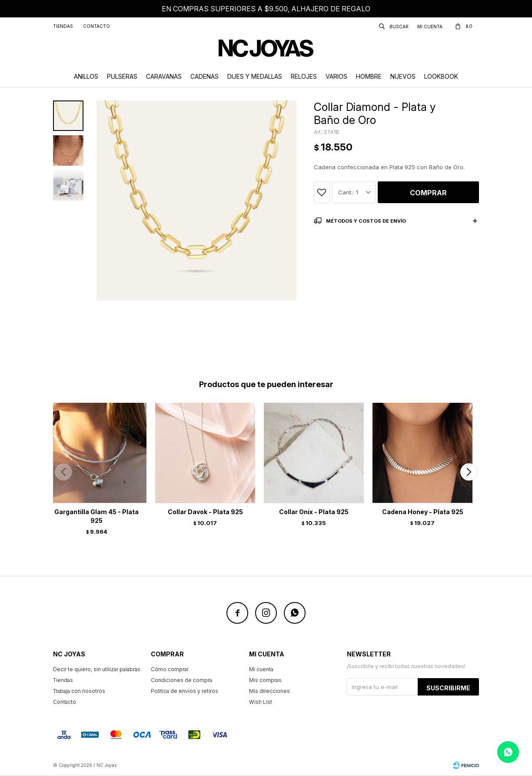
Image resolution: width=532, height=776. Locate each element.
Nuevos (403, 76)
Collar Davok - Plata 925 (205, 512)
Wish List (261, 702)
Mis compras (265, 680)
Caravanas (164, 76)
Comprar (428, 193)
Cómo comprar (170, 669)
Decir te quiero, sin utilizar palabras (97, 669)
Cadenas (204, 76)
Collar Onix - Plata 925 (314, 512)
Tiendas (63, 26)
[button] (469, 472)
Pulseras (122, 76)
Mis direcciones (269, 691)
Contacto (96, 26)
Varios (336, 76)
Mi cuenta (261, 669)
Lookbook (441, 76)
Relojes (304, 76)
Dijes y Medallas (255, 76)
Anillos (86, 76)
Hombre (369, 76)
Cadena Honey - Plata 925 (423, 512)
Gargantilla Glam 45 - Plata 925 (96, 516)
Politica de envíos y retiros (185, 691)
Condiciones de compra (181, 680)
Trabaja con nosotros (79, 691)
